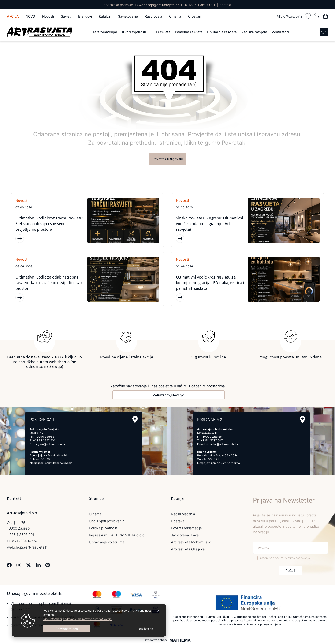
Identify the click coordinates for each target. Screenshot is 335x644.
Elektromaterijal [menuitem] (104, 32)
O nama (175, 16)
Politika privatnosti (104, 528)
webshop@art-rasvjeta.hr (159, 5)
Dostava (178, 521)
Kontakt (225, 5)
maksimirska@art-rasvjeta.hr (219, 444)
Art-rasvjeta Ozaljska (188, 549)
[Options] (145, 629)
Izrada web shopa (156, 640)
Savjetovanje (128, 16)
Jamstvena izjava (185, 535)
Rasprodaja (153, 16)
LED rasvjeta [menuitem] (160, 32)
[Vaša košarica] (325, 17)
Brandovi (85, 16)
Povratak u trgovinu (168, 159)
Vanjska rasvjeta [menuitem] (254, 32)
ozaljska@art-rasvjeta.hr (49, 444)
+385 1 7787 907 (212, 440)
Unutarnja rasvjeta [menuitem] (222, 32)
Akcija (13, 16)
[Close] (67, 629)
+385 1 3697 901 (202, 5)
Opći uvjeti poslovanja (107, 521)
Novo (30, 16)
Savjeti (66, 16)
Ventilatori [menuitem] (280, 32)
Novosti (48, 16)
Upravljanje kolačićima (107, 542)
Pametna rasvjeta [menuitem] (189, 32)
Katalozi (105, 16)
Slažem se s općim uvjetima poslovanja (284, 558)
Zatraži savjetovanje (169, 395)
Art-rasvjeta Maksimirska (191, 542)
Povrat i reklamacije (186, 528)
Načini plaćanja (183, 514)
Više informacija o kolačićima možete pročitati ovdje (77, 619)
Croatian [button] (195, 16)
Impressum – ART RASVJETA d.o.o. (117, 535)
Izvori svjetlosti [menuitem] (134, 32)
